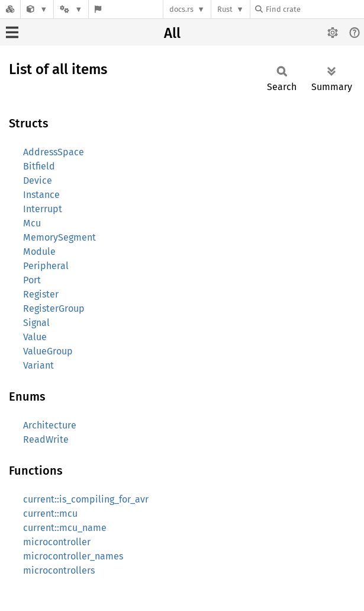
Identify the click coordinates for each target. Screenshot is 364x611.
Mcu (32, 223)
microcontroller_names (73, 556)
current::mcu (50, 514)
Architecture (50, 425)
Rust (225, 9)
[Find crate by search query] (314, 9)
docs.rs (181, 9)
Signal (36, 323)
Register (41, 294)
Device (38, 180)
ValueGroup (48, 351)
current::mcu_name (65, 528)
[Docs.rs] (10, 9)
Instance (41, 195)
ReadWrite (46, 439)
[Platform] (71, 9)
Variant (38, 365)
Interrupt (43, 209)
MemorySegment (59, 237)
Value (35, 337)
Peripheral (46, 266)
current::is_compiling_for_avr (86, 499)
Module (39, 252)
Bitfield (39, 166)
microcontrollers (59, 570)
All (172, 33)
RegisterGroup (54, 308)
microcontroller (57, 542)
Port (32, 280)
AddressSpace (54, 152)
